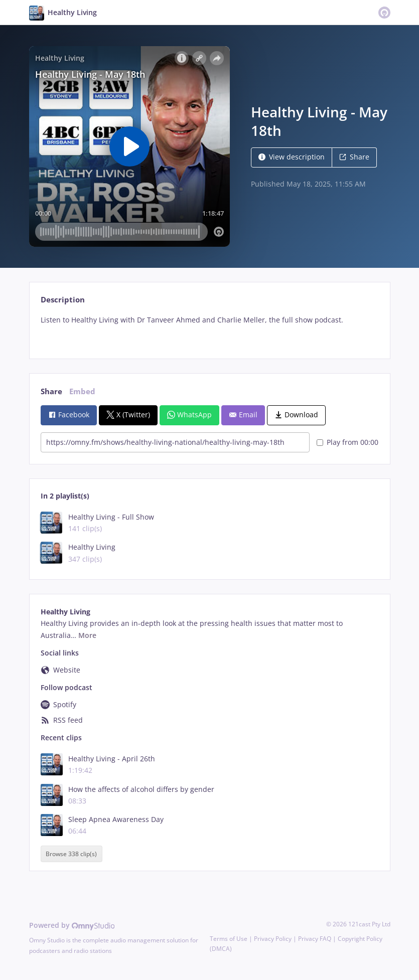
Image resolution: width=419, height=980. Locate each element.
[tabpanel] (210, 328)
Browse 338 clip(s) (71, 854)
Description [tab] (63, 300)
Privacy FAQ (315, 939)
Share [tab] (51, 391)
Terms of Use (229, 939)
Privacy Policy (273, 939)
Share (354, 157)
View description (292, 157)
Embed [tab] (82, 391)
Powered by (72, 925)
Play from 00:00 (347, 442)
